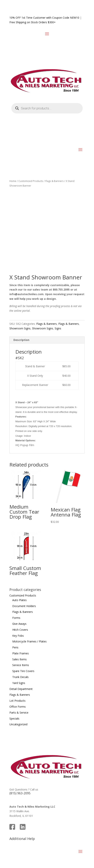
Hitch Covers (20, 630)
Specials (14, 718)
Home (13, 181)
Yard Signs (19, 683)
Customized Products (31, 181)
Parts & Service (19, 713)
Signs (58, 328)
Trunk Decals (20, 677)
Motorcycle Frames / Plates (29, 641)
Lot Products (17, 701)
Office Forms (18, 707)
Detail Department (21, 689)
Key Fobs (18, 636)
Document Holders (24, 606)
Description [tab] (21, 340)
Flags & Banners (54, 181)
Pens (15, 647)
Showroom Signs (20, 328)
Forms (16, 618)
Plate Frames (21, 653)
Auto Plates (19, 600)
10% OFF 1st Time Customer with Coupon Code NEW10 (44, 18)
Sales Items (19, 659)
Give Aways (19, 624)
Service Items (21, 665)
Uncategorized (18, 724)
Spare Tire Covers (23, 671)
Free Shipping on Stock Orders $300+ (33, 22)
